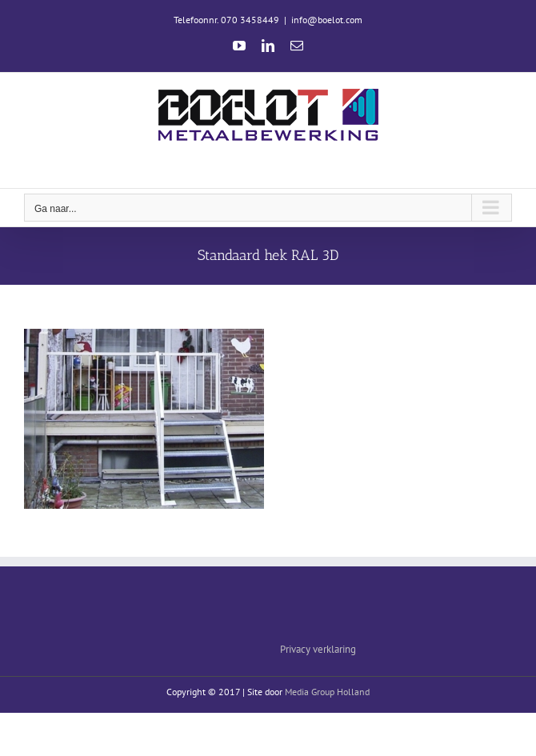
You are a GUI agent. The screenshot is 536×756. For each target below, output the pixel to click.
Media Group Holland (327, 692)
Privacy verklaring (318, 649)
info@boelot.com (327, 20)
